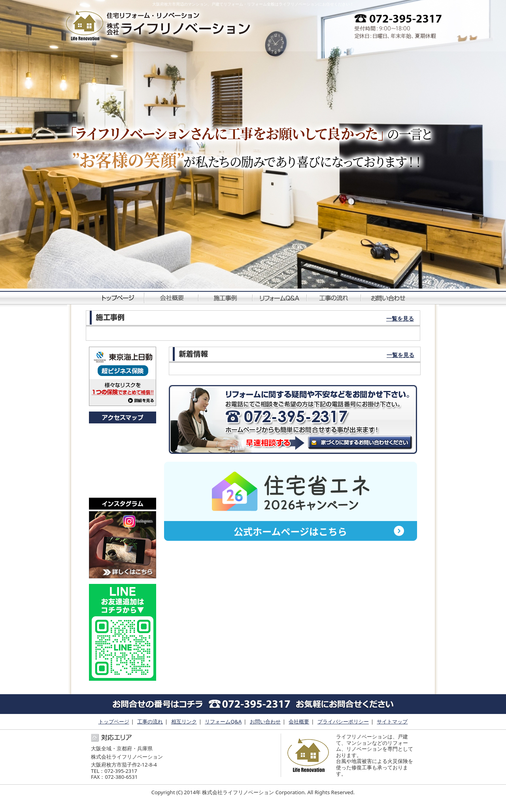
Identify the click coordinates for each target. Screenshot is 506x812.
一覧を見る (400, 318)
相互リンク (184, 721)
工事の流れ (334, 297)
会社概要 (172, 297)
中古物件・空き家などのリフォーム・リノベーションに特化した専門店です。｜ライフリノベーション (159, 26)
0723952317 (394, 26)
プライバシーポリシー (343, 721)
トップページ (118, 297)
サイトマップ (392, 721)
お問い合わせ (388, 297)
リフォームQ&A (280, 297)
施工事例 (226, 297)
